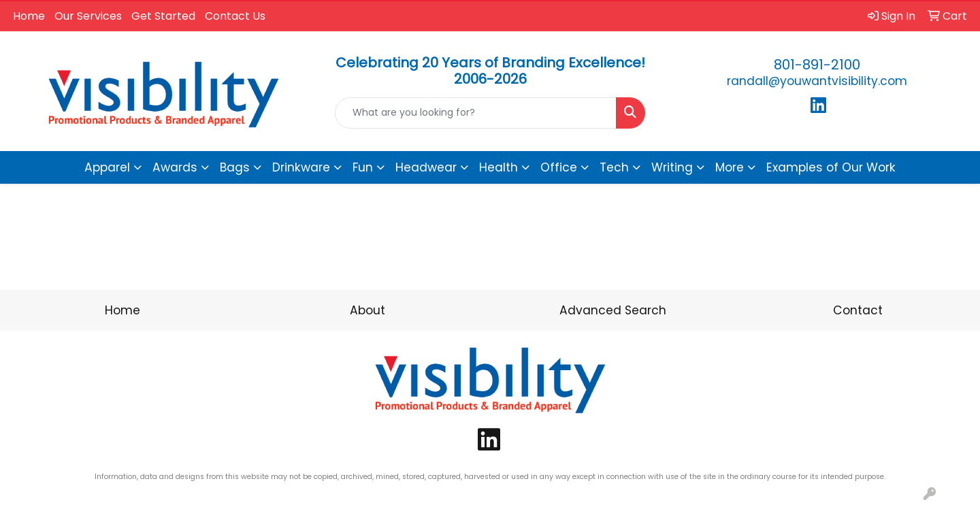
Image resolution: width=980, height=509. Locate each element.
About (367, 310)
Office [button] (559, 167)
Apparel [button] (107, 167)
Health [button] (499, 167)
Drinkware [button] (301, 167)
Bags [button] (235, 167)
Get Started (163, 16)
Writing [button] (672, 167)
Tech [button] (614, 167)
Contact (858, 310)
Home (29, 16)
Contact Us (235, 16)
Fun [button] (363, 167)
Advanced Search (613, 310)
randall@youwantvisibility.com (817, 81)
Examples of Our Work (831, 167)
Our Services (88, 16)
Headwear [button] (426, 167)
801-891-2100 (817, 65)
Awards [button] (175, 167)
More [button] (730, 167)
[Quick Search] (476, 113)
